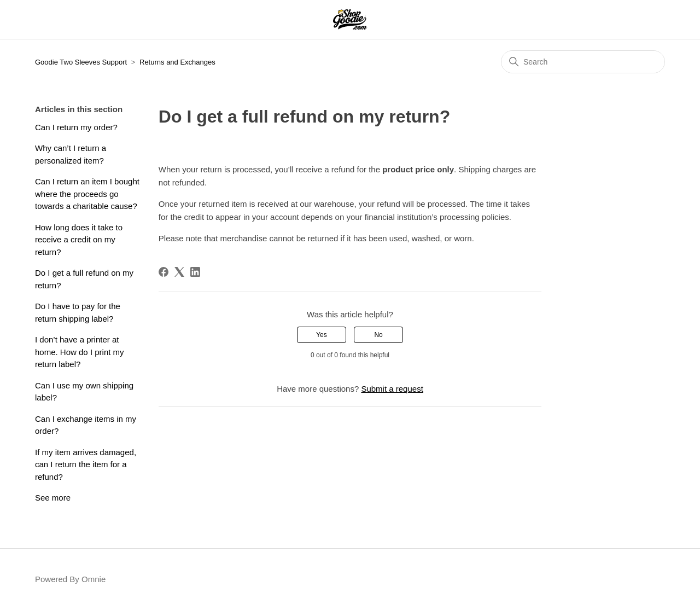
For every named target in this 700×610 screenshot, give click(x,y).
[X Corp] (179, 272)
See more (53, 498)
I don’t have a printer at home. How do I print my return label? (80, 352)
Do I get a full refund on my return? (84, 279)
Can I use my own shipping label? (84, 392)
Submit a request (392, 389)
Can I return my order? (76, 127)
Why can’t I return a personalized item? (71, 154)
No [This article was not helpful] (378, 335)
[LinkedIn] (195, 272)
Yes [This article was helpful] (322, 335)
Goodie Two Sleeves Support (81, 62)
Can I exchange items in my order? (86, 425)
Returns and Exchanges (177, 62)
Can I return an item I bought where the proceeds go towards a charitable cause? (87, 194)
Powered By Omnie (70, 579)
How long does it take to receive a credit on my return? (79, 240)
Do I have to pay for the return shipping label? (78, 312)
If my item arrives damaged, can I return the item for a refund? (86, 464)
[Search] (583, 62)
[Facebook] (164, 272)
